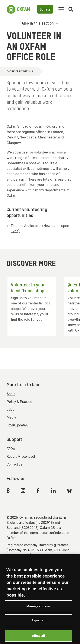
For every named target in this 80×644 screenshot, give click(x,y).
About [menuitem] (11, 394)
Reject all (39, 624)
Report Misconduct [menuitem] (21, 457)
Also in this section (40, 23)
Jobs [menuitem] (10, 410)
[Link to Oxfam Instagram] (23, 490)
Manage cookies (39, 610)
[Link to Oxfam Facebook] (39, 491)
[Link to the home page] (18, 9)
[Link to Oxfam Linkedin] (54, 491)
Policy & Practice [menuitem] (19, 402)
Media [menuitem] (11, 417)
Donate (45, 10)
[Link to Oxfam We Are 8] (9, 491)
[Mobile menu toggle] (61, 9)
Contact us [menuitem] (15, 464)
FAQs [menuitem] (11, 449)
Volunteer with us (20, 71)
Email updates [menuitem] (17, 425)
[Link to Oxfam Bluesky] (69, 491)
